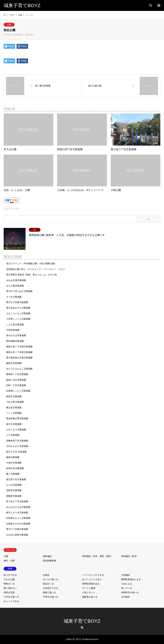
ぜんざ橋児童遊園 (15, 286)
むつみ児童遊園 (14, 485)
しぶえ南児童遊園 (15, 325)
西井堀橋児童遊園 (15, 341)
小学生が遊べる (11, 597)
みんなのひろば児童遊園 (18, 507)
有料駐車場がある (91, 584)
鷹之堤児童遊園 (14, 408)
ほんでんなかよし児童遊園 (19, 369)
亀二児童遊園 (13, 474)
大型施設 (126, 575)
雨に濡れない (10, 588)
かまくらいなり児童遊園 (18, 313)
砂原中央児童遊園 (15, 468)
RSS (82, 627)
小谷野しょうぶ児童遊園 (18, 319)
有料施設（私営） (130, 556)
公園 (9, 25)
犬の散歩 (126, 597)
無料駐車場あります (131, 579)
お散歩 (46, 575)
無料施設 (47, 556)
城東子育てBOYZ (82, 621)
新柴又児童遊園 (14, 396)
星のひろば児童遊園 (16, 335)
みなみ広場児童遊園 (16, 280)
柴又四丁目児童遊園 (16, 479)
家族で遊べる (49, 592)
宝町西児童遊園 (14, 490)
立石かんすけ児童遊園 (17, 446)
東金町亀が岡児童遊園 (17, 418)
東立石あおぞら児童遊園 (18, 308)
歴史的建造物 (49, 561)
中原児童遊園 (13, 330)
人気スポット (89, 592)
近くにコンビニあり (92, 579)
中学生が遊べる (51, 597)
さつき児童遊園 (14, 297)
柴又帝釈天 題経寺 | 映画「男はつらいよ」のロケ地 (31, 275)
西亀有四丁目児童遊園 (17, 441)
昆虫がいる (48, 584)
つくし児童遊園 (14, 413)
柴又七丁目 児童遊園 (16, 452)
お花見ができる (51, 588)
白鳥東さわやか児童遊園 (18, 524)
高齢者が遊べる (90, 597)
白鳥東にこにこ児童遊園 (18, 391)
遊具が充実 (9, 592)
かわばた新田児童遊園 (17, 535)
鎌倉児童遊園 (13, 457)
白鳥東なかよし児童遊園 (18, 518)
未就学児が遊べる (130, 592)
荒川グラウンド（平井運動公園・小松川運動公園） (31, 264)
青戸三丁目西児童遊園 (17, 529)
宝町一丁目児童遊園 (16, 385)
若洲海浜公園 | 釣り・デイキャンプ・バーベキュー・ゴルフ (36, 269)
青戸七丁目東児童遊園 (17, 302)
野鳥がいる (9, 584)
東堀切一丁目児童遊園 (17, 374)
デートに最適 (89, 588)
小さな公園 (9, 579)
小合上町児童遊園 (15, 402)
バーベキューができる (93, 575)
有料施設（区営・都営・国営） (97, 556)
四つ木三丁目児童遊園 (17, 501)
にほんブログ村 (11, 209)
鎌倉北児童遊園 (14, 363)
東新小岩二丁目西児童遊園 (19, 347)
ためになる (127, 584)
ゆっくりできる (11, 601)
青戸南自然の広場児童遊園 (19, 358)
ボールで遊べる (51, 579)
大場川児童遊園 (14, 463)
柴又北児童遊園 (14, 424)
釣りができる (10, 575)
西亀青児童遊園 (14, 496)
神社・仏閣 (9, 561)
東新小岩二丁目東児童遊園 (19, 352)
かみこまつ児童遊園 (16, 430)
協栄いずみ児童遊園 (16, 380)
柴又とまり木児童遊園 (17, 513)
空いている (127, 588)
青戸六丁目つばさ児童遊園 (19, 291)
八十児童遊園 (13, 435)
